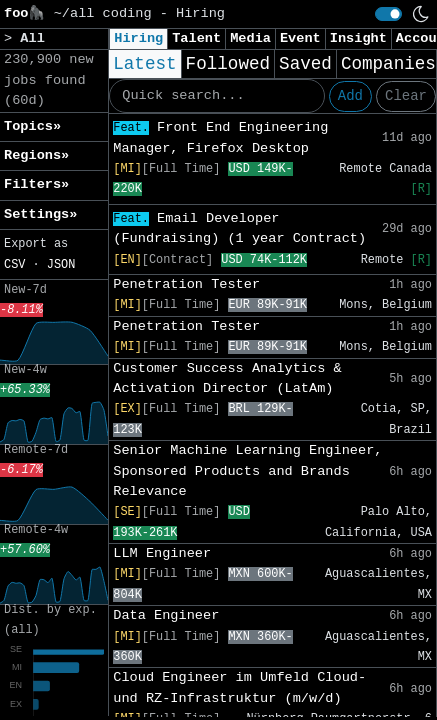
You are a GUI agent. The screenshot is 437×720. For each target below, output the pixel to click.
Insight (358, 38)
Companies (388, 64)
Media (250, 38)
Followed (228, 64)
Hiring (138, 38)
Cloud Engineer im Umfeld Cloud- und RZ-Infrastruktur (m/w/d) (239, 687)
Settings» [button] (40, 214)
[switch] (388, 14)
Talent (196, 38)
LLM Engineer (162, 553)
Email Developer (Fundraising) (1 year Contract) (239, 228)
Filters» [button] (36, 184)
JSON (61, 265)
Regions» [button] (36, 155)
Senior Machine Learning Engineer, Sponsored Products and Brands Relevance (247, 471)
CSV (14, 265)
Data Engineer (166, 615)
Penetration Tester (186, 284)
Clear (406, 96)
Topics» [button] (32, 126)
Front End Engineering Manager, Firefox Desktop (220, 137)
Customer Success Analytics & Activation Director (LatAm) (227, 378)
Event (300, 38)
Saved (305, 64)
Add (350, 96)
